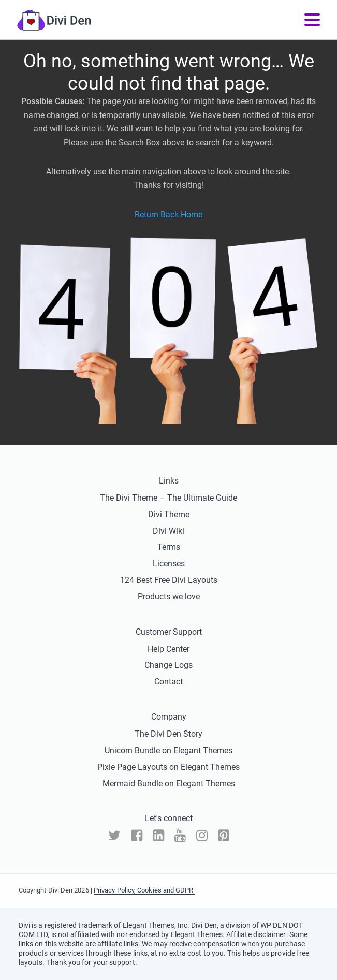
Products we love (169, 597)
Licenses (169, 564)
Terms (169, 547)
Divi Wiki (168, 531)
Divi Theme (169, 514)
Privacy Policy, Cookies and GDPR (144, 890)
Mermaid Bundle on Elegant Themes (169, 784)
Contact (168, 682)
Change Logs (168, 665)
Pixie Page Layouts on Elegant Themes (168, 767)
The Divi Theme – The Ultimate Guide (168, 498)
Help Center (168, 649)
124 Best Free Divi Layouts (169, 580)
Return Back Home (168, 215)
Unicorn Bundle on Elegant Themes (168, 750)
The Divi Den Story (168, 734)
